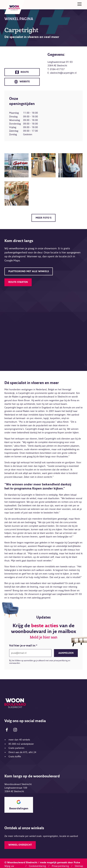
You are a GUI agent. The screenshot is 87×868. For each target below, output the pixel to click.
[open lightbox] (17, 165)
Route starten (18, 282)
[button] (79, 4)
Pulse (77, 863)
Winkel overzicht (20, 845)
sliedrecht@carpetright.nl (63, 73)
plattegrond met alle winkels (29, 271)
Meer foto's (43, 218)
